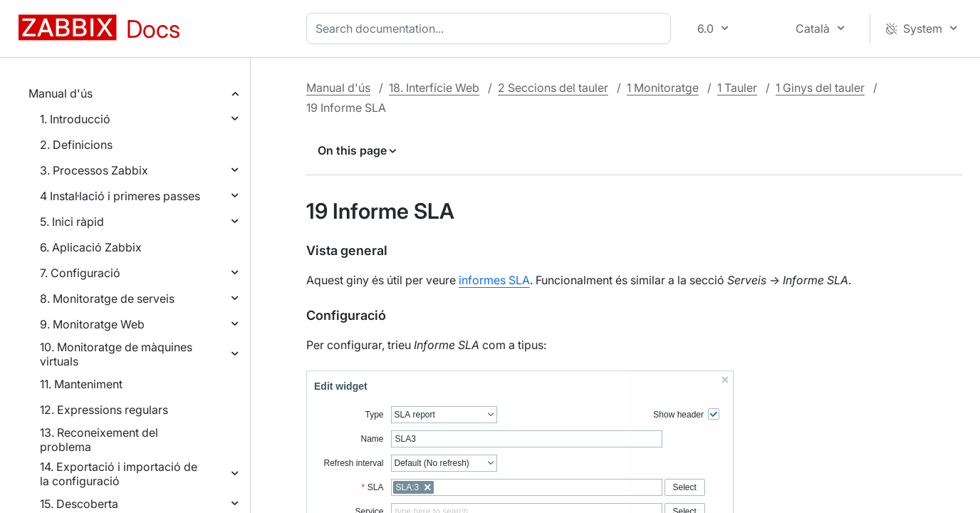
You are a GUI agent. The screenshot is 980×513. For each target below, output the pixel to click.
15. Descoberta (79, 504)
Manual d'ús (61, 93)
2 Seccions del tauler (553, 88)
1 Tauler (737, 88)
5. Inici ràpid (72, 222)
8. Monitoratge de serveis (107, 299)
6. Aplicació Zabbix (91, 247)
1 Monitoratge (663, 88)
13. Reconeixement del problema (99, 440)
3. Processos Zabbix (94, 170)
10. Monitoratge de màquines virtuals (116, 354)
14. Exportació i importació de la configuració (119, 474)
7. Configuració (80, 273)
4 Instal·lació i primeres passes (120, 196)
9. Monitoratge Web (92, 324)
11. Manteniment (81, 384)
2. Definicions (76, 145)
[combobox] (491, 28)
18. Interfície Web (434, 88)
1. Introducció (75, 119)
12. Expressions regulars (104, 410)
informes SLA (494, 280)
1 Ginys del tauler (820, 88)
